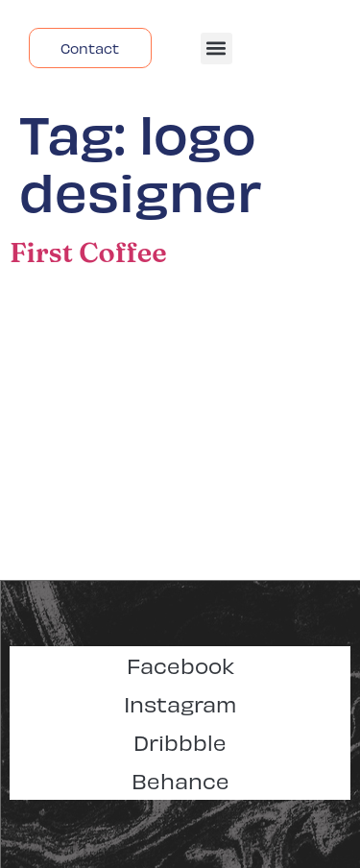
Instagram (180, 703)
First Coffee (88, 252)
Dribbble (180, 742)
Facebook (180, 665)
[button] (216, 48)
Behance (180, 780)
